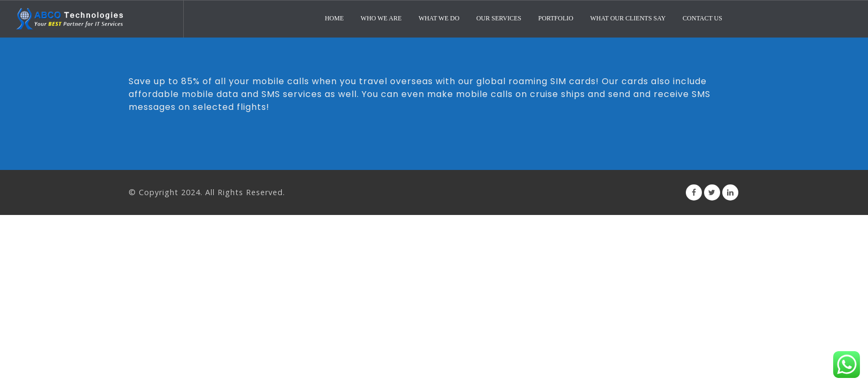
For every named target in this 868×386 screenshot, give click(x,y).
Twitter (712, 192)
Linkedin (730, 192)
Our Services (499, 18)
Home (334, 18)
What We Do (439, 18)
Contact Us (702, 18)
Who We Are (381, 18)
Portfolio (556, 18)
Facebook (694, 192)
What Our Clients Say (628, 18)
